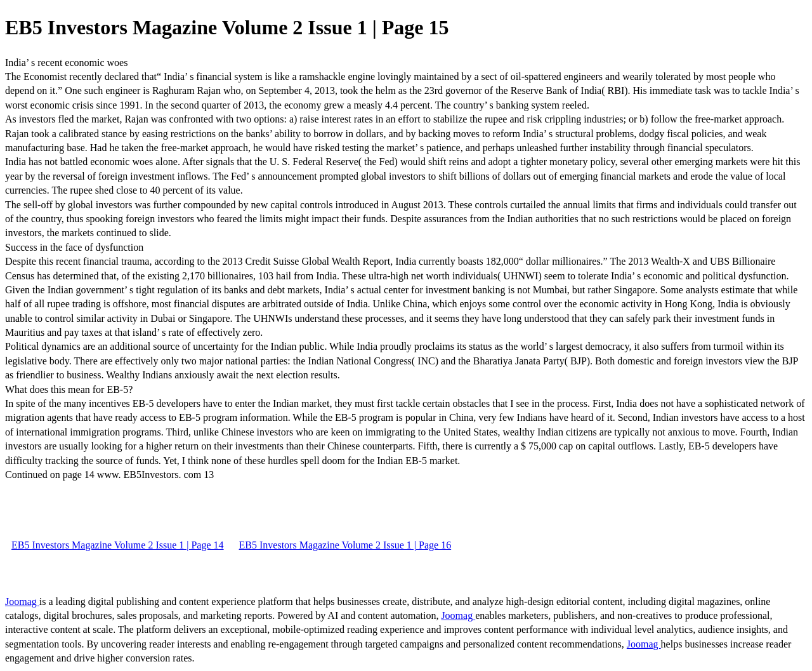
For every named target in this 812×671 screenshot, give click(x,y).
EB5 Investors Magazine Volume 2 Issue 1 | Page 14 (118, 545)
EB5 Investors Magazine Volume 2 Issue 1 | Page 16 (345, 545)
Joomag (22, 601)
